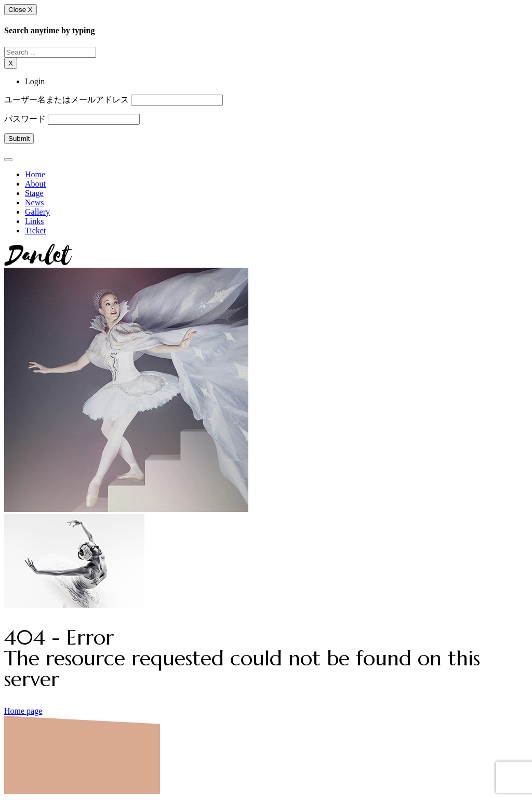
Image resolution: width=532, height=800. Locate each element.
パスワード (25, 119)
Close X (21, 10)
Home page (23, 711)
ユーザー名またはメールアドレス (66, 100)
